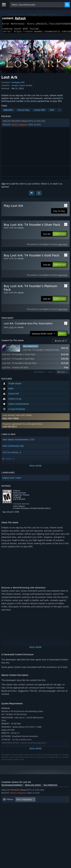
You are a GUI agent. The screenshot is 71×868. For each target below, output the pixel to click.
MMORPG (8, 112)
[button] (35, 125)
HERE (11, 229)
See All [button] (61, 374)
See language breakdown (12, 787)
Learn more (62, 246)
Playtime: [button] (48, 806)
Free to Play (23, 112)
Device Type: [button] (31, 815)
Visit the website (12, 454)
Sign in (5, 185)
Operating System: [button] (47, 810)
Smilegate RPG (18, 84)
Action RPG (40, 112)
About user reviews (33, 787)
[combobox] (37, 5)
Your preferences (50, 787)
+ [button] (59, 112)
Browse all (61, 343)
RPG (52, 112)
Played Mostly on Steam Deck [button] (18, 810)
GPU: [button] (16, 815)
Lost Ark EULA (10, 428)
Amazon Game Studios (22, 87)
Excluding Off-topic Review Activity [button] (21, 806)
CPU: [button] (6, 815)
